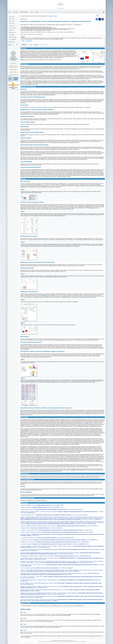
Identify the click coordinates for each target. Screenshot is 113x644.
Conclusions (13, 58)
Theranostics (13, 63)
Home (10, 12)
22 (70, 431)
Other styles (29, 41)
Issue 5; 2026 (12, 19)
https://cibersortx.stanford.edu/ (35, 107)
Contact (36, 12)
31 (99, 442)
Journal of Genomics (13, 74)
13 (83, 423)
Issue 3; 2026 (12, 23)
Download (36, 45)
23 (45, 433)
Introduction (13, 52)
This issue (51, 16)
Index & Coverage (13, 37)
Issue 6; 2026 (12, 16)
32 (80, 443)
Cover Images (12, 35)
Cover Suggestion (13, 39)
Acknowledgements (13, 59)
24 (47, 434)
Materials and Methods (13, 54)
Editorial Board (12, 32)
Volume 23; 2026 (12, 28)
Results (13, 55)
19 (55, 430)
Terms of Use (83, 641)
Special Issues (12, 42)
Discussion (13, 57)
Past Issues (11, 30)
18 (47, 425)
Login (32, 12)
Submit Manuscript (24, 12)
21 (56, 430)
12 (29, 414)
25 (61, 435)
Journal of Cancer (13, 72)
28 (36, 442)
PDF (98, 16)
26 (26, 440)
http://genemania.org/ (31, 135)
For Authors (16, 12)
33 (43, 466)
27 (68, 441)
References (13, 60)
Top (13, 51)
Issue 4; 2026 (12, 21)
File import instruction (43, 45)
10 (88, 79)
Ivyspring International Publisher (60, 640)
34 (44, 466)
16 (46, 425)
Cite (56, 16)
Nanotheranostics (13, 69)
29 (98, 442)
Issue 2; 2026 (12, 26)
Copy (23, 41)
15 (84, 423)
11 (89, 79)
